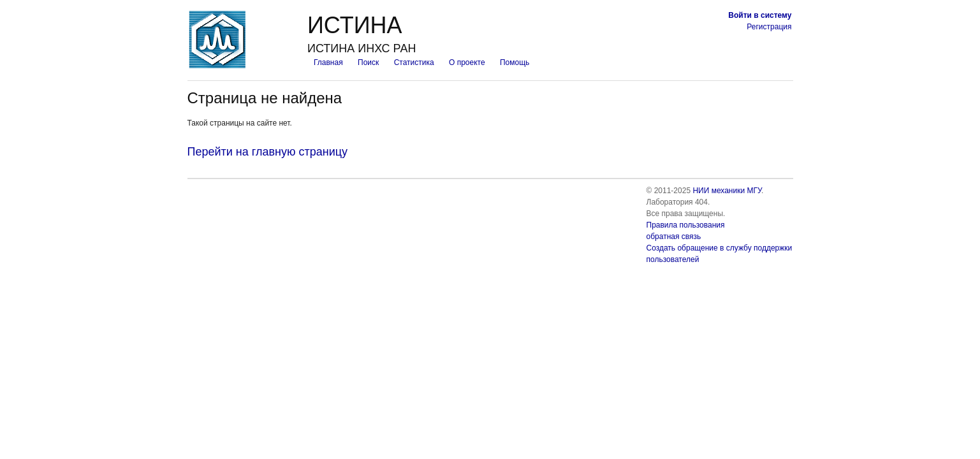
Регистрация (769, 27)
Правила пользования (686, 225)
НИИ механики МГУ (727, 191)
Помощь (515, 62)
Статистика (414, 62)
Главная (328, 62)
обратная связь (674, 237)
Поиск (368, 62)
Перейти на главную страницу (268, 152)
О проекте (467, 62)
